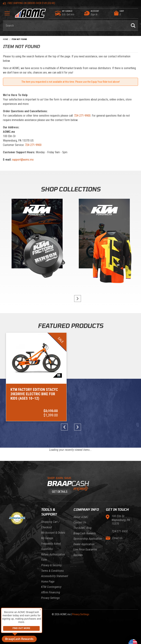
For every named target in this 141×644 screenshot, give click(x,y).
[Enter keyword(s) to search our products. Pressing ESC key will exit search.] (66, 26)
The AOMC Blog (82, 514)
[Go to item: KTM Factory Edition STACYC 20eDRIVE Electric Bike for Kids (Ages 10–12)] (27, 370)
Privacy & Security (51, 552)
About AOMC (81, 503)
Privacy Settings (50, 584)
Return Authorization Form (53, 544)
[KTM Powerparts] (37, 234)
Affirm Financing (51, 579)
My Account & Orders (53, 519)
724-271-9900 (82, 116)
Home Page (48, 568)
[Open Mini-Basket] (125, 13)
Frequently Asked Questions (51, 533)
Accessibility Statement (55, 563)
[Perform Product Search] (133, 26)
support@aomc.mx (23, 160)
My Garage (47, 525)
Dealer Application (84, 531)
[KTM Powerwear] (104, 234)
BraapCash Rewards (85, 520)
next (76, 298)
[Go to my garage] (58, 13)
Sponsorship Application (88, 525)
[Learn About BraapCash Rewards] (69, 473)
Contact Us (80, 509)
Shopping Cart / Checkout (50, 511)
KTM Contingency (51, 573)
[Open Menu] (7, 15)
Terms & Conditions (52, 557)
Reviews (78, 541)
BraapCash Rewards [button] (19, 639)
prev (65, 414)
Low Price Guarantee (85, 536)
